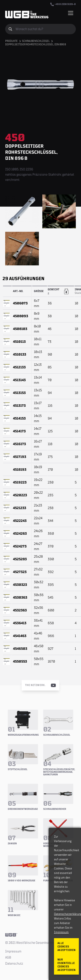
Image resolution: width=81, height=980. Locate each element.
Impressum (13, 951)
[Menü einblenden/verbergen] (71, 13)
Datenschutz (14, 964)
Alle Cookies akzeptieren (66, 947)
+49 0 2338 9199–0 (63, 4)
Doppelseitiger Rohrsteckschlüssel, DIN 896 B (36, 45)
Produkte (11, 41)
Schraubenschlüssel (36, 41)
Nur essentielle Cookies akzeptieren (66, 965)
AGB (8, 957)
